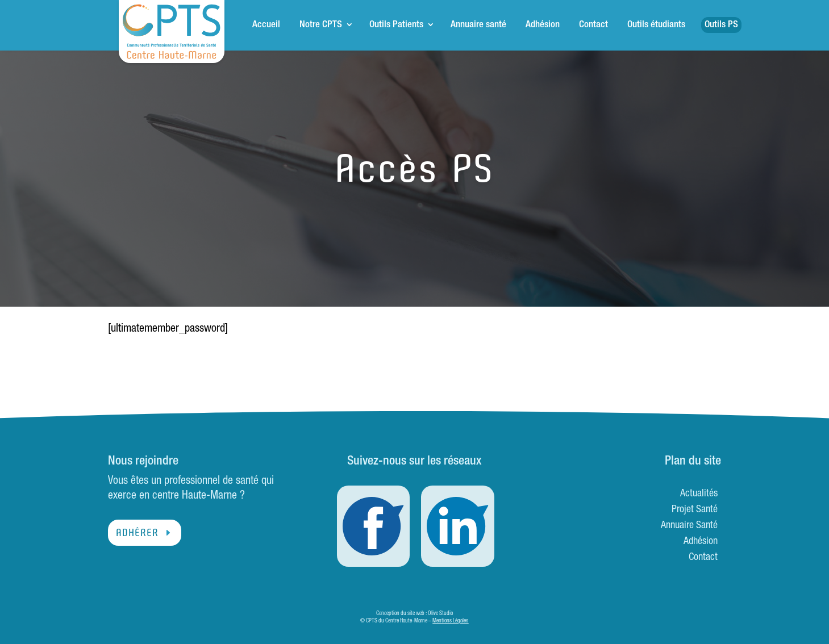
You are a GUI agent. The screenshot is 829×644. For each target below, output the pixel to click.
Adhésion (543, 25)
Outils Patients (396, 25)
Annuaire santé (478, 25)
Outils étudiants (656, 25)
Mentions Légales (450, 621)
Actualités (699, 494)
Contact (593, 25)
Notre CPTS (321, 25)
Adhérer (137, 533)
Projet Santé (695, 510)
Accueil (266, 25)
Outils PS (721, 25)
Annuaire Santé (689, 526)
